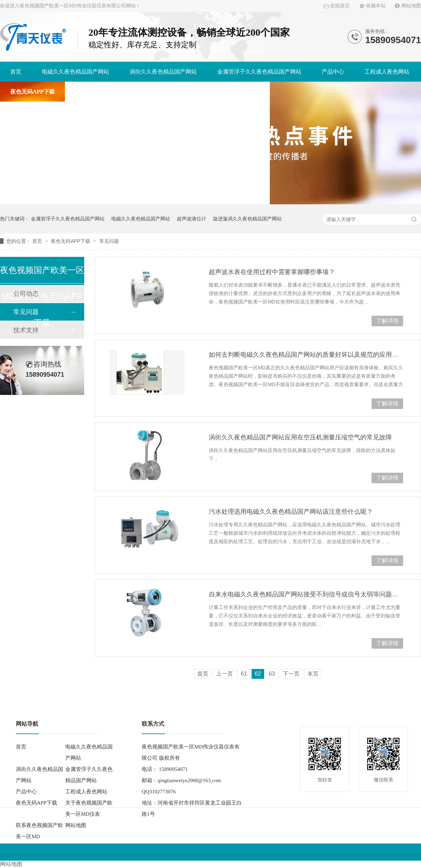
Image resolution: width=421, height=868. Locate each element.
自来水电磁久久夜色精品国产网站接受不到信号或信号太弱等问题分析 (306, 594)
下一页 (291, 674)
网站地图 (411, 6)
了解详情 (387, 321)
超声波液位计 (192, 219)
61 (244, 674)
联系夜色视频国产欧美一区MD (221, 92)
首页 (16, 72)
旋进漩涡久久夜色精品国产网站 (247, 219)
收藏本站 (376, 6)
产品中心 (333, 72)
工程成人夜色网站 (387, 72)
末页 (313, 674)
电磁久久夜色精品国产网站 (75, 72)
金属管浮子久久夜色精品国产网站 (259, 72)
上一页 (225, 674)
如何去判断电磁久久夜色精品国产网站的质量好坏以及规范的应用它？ (306, 355)
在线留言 (340, 6)
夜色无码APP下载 (32, 92)
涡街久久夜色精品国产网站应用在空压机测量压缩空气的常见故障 (300, 437)
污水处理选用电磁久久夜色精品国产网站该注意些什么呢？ (291, 512)
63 (272, 674)
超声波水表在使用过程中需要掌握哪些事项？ (272, 272)
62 (258, 674)
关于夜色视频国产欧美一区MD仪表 (119, 92)
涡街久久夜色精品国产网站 (163, 72)
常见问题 (109, 241)
